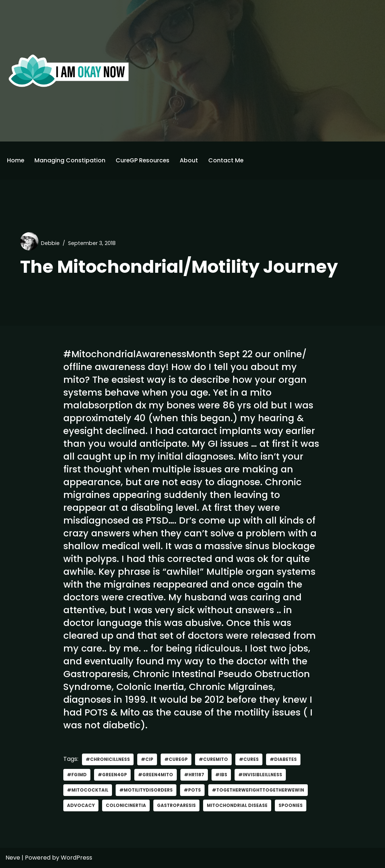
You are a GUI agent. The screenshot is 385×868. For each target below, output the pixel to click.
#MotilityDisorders (148, 790)
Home (16, 160)
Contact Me (227, 160)
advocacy (81, 806)
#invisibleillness (262, 775)
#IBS (223, 775)
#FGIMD (77, 775)
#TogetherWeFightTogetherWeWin (262, 790)
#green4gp (113, 775)
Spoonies (293, 806)
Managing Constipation (70, 160)
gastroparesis (178, 806)
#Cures (250, 760)
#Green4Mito (157, 775)
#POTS (195, 790)
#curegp (177, 760)
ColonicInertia (126, 806)
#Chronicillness (108, 760)
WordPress (76, 858)
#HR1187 (196, 775)
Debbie (50, 243)
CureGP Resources (143, 160)
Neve (13, 858)
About (190, 160)
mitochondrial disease (239, 806)
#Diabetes (285, 760)
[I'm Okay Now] (69, 71)
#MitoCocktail (88, 790)
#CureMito (214, 760)
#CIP (148, 760)
